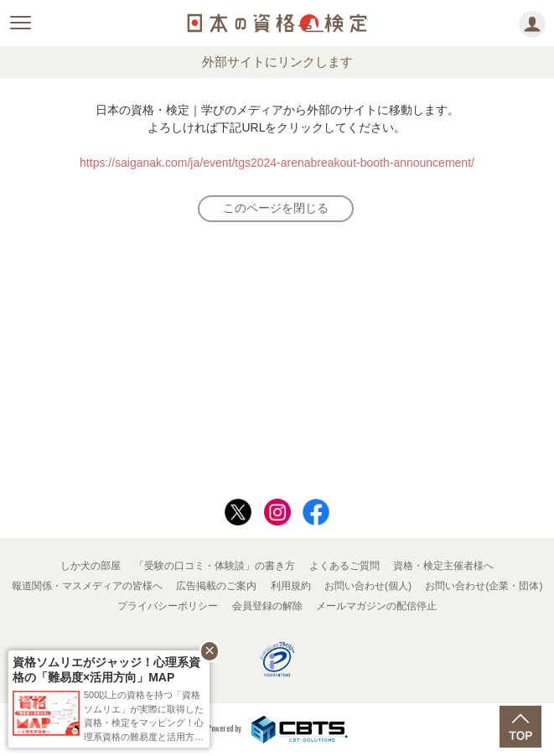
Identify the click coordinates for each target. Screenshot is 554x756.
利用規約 (291, 586)
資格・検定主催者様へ (443, 566)
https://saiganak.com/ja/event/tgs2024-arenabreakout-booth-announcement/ (277, 163)
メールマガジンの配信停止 (376, 606)
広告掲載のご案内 (216, 586)
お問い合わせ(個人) (368, 586)
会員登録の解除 (267, 606)
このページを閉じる (276, 208)
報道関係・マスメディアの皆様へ (87, 586)
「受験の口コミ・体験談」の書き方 (215, 566)
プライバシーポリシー (168, 606)
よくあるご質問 (344, 566)
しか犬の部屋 (91, 566)
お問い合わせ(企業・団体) (484, 586)
